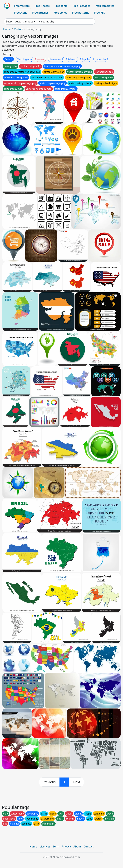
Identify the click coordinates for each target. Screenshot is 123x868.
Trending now (25, 59)
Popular (86, 59)
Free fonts (61, 6)
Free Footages (81, 6)
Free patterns (81, 13)
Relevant (72, 59)
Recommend (56, 59)
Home (7, 29)
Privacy (66, 847)
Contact (89, 847)
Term (56, 847)
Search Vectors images (20, 21)
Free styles (60, 13)
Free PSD (100, 13)
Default (9, 59)
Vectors (19, 29)
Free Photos (42, 6)
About (77, 847)
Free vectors (22, 6)
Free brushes (40, 13)
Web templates (105, 6)
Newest (41, 59)
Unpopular (100, 59)
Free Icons (21, 13)
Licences (45, 847)
